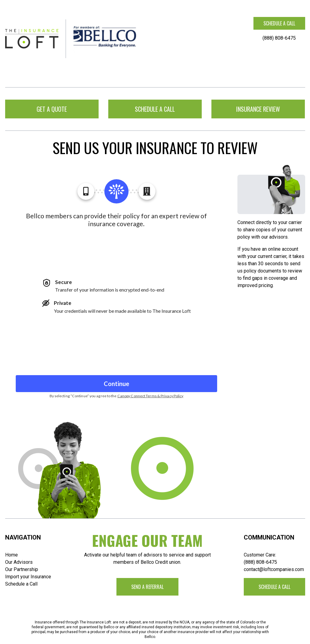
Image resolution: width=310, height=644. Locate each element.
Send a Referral (147, 587)
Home (11, 555)
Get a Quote (52, 109)
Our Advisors (19, 562)
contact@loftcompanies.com (274, 569)
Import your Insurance (28, 577)
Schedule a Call (21, 584)
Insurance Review (258, 109)
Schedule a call (279, 23)
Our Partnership (22, 569)
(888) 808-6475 (279, 38)
